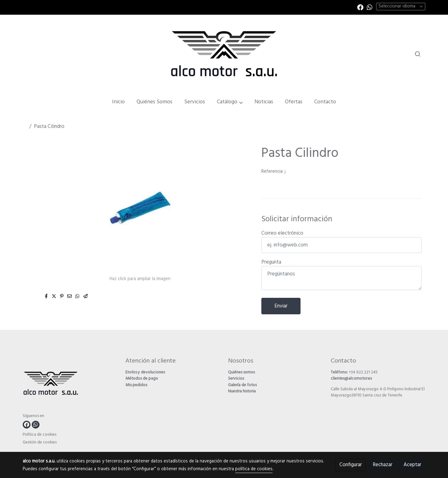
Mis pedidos (136, 385)
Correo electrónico (282, 233)
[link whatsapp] (370, 7)
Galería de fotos (242, 385)
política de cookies (254, 469)
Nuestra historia (242, 391)
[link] (224, 54)
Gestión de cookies (40, 442)
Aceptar (412, 465)
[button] (230, 102)
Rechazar (383, 465)
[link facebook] (360, 7)
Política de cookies (40, 435)
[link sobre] (70, 384)
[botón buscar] (418, 54)
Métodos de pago (142, 379)
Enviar (281, 306)
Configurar (351, 465)
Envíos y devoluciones (145, 372)
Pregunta (271, 262)
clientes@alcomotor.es (351, 379)
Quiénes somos (241, 372)
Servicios (236, 379)
